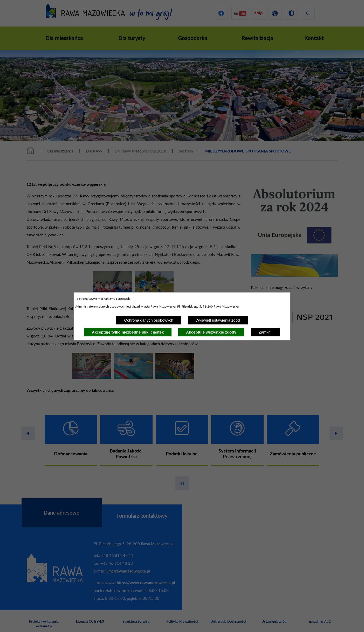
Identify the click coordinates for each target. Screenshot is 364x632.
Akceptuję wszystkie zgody (211, 332)
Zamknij (266, 332)
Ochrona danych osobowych (149, 320)
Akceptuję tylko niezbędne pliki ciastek (128, 332)
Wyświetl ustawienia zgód (218, 320)
